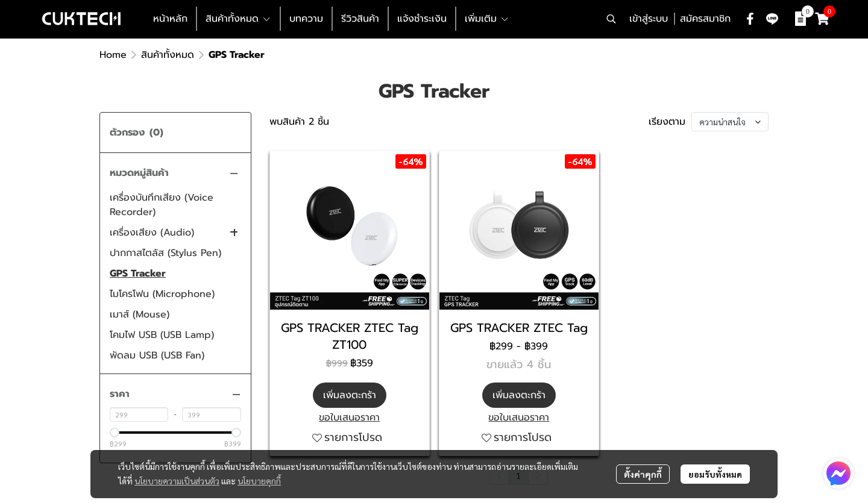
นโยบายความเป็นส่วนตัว (177, 481)
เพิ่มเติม (487, 19)
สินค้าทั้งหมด (168, 55)
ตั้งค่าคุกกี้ (643, 474)
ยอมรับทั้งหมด (715, 474)
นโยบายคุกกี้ (259, 481)
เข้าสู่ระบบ (649, 19)
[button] (611, 19)
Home (113, 55)
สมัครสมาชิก (705, 19)
